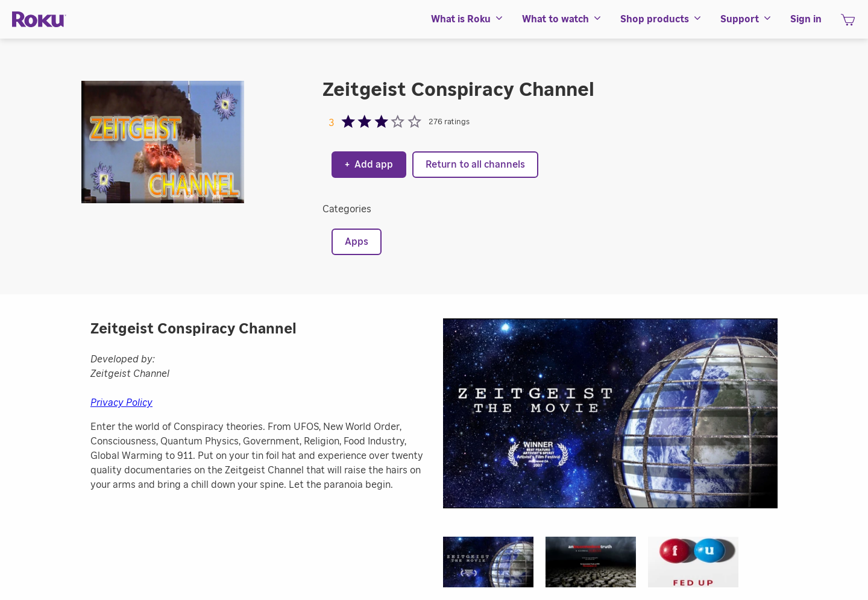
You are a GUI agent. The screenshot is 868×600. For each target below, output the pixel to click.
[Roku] (39, 20)
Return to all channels (475, 165)
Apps (357, 242)
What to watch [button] (562, 19)
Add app (369, 165)
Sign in (806, 19)
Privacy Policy (121, 403)
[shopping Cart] (848, 24)
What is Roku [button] (467, 19)
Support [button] (746, 19)
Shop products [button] (661, 19)
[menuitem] (467, 19)
